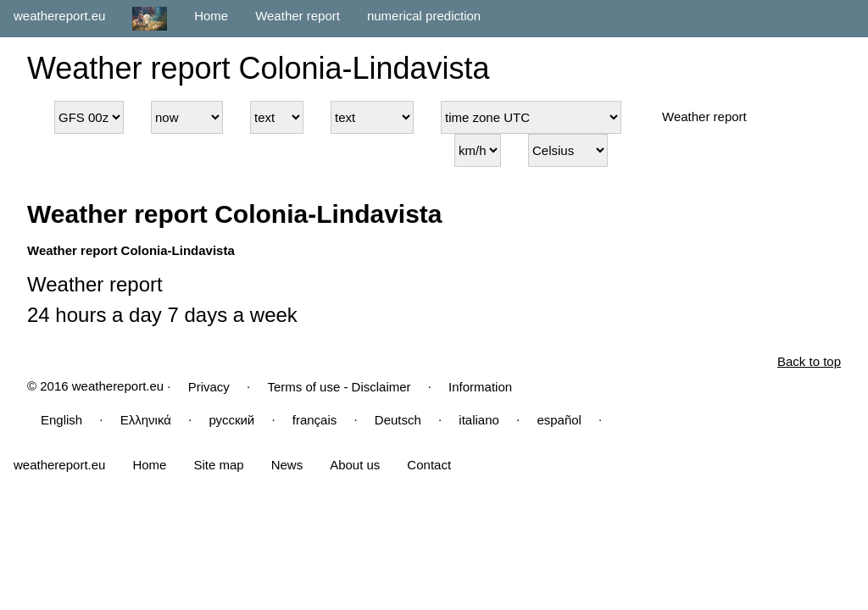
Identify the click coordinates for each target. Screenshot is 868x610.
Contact (429, 465)
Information (480, 387)
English (61, 420)
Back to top (809, 361)
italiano (479, 420)
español (559, 420)
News (287, 465)
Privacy (209, 387)
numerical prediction (424, 16)
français (315, 420)
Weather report (298, 16)
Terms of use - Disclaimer (339, 387)
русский (231, 420)
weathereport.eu (59, 16)
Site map (218, 465)
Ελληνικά (146, 420)
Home (211, 16)
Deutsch (398, 420)
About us (355, 465)
